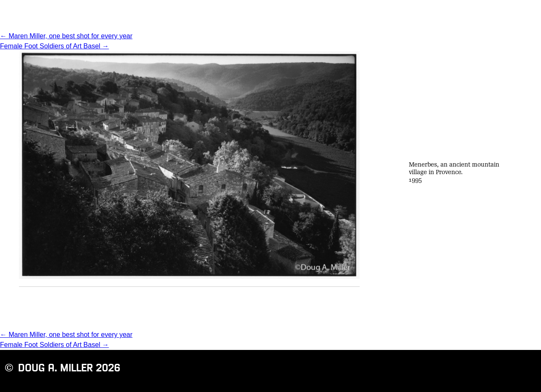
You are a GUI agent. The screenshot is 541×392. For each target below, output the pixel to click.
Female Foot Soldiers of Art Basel (54, 46)
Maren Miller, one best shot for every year (66, 36)
